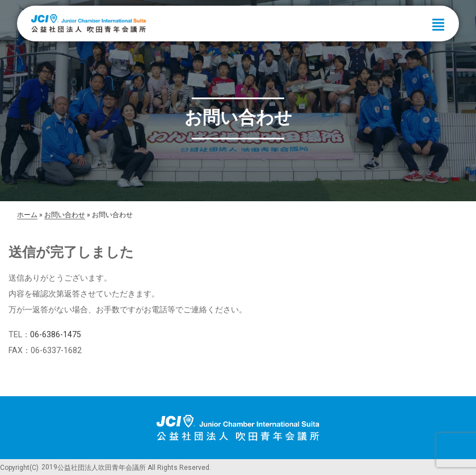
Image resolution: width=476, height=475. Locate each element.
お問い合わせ (65, 215)
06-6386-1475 (56, 334)
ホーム (27, 215)
